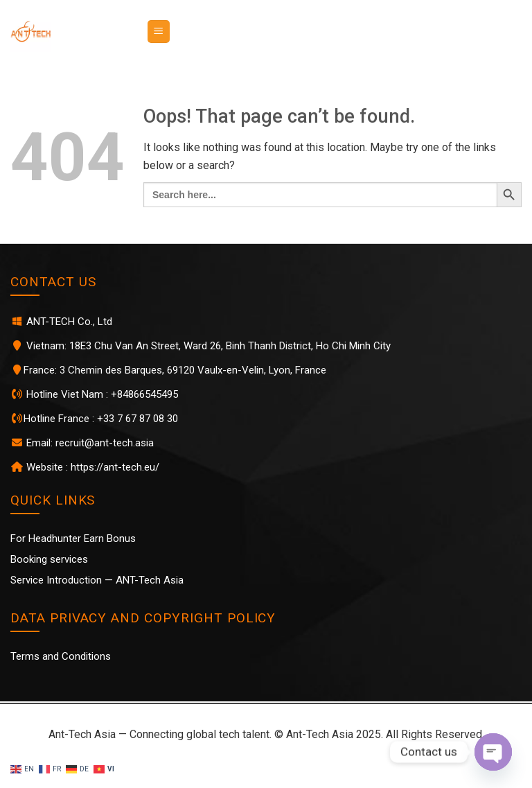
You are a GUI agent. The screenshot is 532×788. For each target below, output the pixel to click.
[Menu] (159, 32)
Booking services (49, 559)
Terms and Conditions (61, 656)
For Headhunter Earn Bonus (73, 539)
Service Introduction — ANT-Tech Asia (97, 580)
